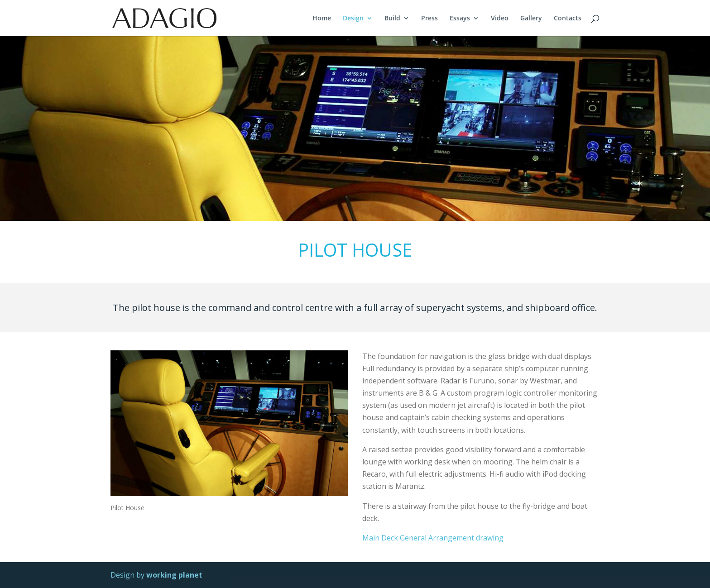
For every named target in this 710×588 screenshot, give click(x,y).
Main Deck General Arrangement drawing (433, 538)
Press (429, 19)
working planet (174, 575)
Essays (460, 19)
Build (392, 19)
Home (322, 19)
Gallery (531, 19)
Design (353, 19)
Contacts (568, 19)
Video (500, 19)
